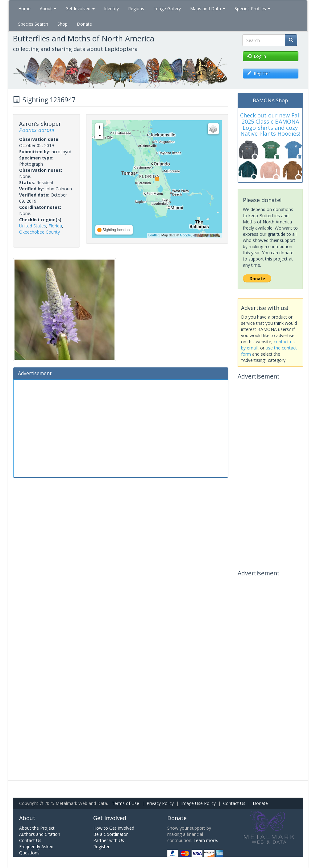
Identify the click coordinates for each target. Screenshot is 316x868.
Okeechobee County (39, 232)
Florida (55, 226)
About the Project (37, 828)
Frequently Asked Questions (36, 850)
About (48, 8)
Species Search (33, 24)
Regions (136, 8)
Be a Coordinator (110, 834)
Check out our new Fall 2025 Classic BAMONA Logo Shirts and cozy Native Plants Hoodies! (270, 124)
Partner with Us (109, 840)
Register (101, 847)
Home (24, 8)
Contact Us (234, 803)
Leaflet (154, 235)
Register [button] (258, 73)
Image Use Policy (198, 803)
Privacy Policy (160, 803)
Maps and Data (208, 8)
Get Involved (80, 8)
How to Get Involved (114, 828)
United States (33, 226)
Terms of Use (125, 803)
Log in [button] (256, 56)
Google (185, 235)
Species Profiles (252, 8)
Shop (62, 24)
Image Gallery (167, 8)
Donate (84, 24)
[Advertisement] (121, 428)
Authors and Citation (40, 834)
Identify (111, 8)
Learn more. (206, 840)
